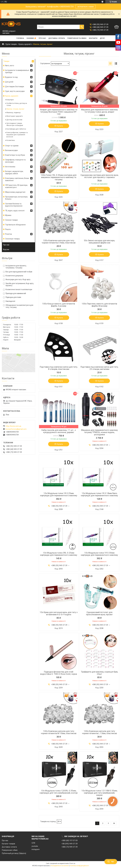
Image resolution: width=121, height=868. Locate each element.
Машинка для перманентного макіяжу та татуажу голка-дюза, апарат (99, 111)
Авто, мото (10, 66)
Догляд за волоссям (14, 120)
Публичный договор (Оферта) (14, 853)
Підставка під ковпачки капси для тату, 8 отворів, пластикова (59, 368)
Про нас (42, 38)
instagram (36, 849)
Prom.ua (72, 863)
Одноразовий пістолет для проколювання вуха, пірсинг (99, 613)
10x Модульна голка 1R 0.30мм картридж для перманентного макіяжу (99, 554)
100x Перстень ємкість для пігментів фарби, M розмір (99, 305)
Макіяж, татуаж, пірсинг (15, 109)
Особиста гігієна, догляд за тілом (17, 104)
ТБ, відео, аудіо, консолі (15, 211)
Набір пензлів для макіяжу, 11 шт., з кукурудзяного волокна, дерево (59, 431)
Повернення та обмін (77, 38)
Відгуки (6, 249)
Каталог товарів (8, 844)
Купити (60, 126)
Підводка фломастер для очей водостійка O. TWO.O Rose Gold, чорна (59, 673)
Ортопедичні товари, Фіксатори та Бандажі (15, 124)
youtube (35, 846)
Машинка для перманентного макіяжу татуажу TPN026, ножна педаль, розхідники (99, 432)
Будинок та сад (11, 77)
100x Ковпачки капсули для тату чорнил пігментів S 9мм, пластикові (59, 242)
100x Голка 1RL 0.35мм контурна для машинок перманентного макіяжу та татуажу (59, 177)
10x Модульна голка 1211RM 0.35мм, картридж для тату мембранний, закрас (99, 793)
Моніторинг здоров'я (15, 116)
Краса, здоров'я (25, 44)
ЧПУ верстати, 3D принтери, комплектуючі (16, 186)
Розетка (9, 234)
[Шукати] (82, 27)
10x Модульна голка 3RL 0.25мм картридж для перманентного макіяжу (59, 554)
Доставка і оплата (57, 38)
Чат (111, 862)
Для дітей (9, 82)
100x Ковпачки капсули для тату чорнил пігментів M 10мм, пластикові (59, 732)
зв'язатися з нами (86, 7)
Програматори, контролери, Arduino (16, 198)
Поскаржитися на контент (60, 866)
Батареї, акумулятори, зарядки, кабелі (14, 172)
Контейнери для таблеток (16, 129)
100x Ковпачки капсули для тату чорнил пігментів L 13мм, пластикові (99, 732)
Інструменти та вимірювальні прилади (17, 71)
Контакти (93, 38)
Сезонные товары (12, 239)
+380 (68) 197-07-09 (70, 840)
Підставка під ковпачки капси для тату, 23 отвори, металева (99, 368)
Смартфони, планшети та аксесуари (15, 161)
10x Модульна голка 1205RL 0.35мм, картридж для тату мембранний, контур (59, 792)
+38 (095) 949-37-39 (70, 844)
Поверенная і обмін (10, 850)
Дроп (102, 38)
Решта (8, 229)
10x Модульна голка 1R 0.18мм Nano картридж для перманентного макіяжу (99, 494)
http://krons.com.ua (13, 426)
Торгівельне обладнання (15, 225)
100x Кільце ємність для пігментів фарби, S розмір (59, 305)
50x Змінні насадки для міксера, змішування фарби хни (99, 242)
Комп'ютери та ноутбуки (15, 155)
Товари (6, 61)
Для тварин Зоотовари (15, 87)
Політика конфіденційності (79, 866)
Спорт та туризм (12, 146)
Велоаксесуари (11, 150)
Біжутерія (10, 100)
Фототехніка (10, 167)
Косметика (11, 140)
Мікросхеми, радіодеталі (15, 192)
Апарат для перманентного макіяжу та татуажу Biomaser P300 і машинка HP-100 (59, 112)
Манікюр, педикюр (14, 113)
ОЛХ (33, 843)
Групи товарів (11, 44)
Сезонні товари (11, 220)
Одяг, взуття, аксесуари (15, 91)
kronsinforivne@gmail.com (16, 429)
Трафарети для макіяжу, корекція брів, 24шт (99, 673)
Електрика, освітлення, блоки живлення (17, 179)
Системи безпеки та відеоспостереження (14, 205)
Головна (20, 38)
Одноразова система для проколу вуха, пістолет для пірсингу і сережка (99, 176)
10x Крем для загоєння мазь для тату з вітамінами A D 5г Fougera (59, 613)
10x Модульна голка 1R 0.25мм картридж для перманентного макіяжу (59, 494)
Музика (8, 215)
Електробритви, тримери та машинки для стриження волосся (17, 135)
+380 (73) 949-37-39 (70, 847)
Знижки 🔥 (31, 38)
